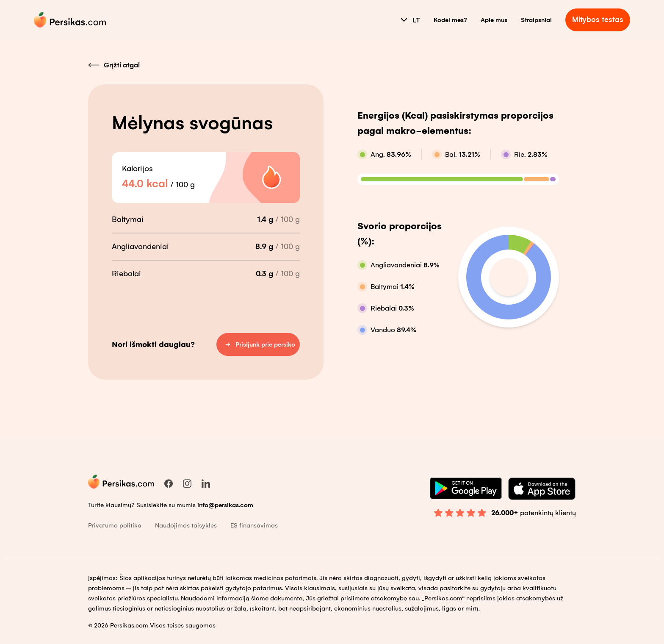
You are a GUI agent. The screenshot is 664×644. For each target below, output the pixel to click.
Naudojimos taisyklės (186, 525)
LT (409, 20)
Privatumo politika (115, 525)
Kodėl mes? (450, 20)
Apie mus (494, 20)
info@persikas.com (225, 505)
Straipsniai (536, 20)
